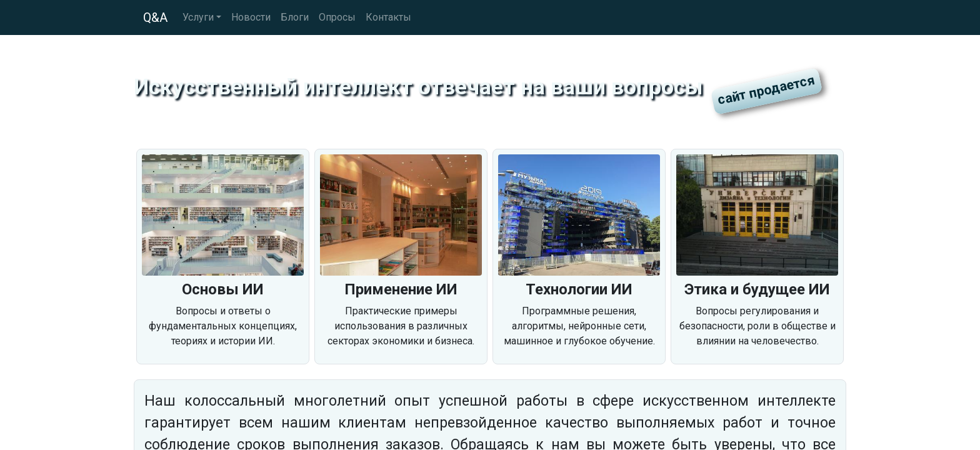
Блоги (295, 17)
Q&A (155, 17)
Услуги (198, 17)
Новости (251, 17)
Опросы (337, 17)
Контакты (388, 17)
